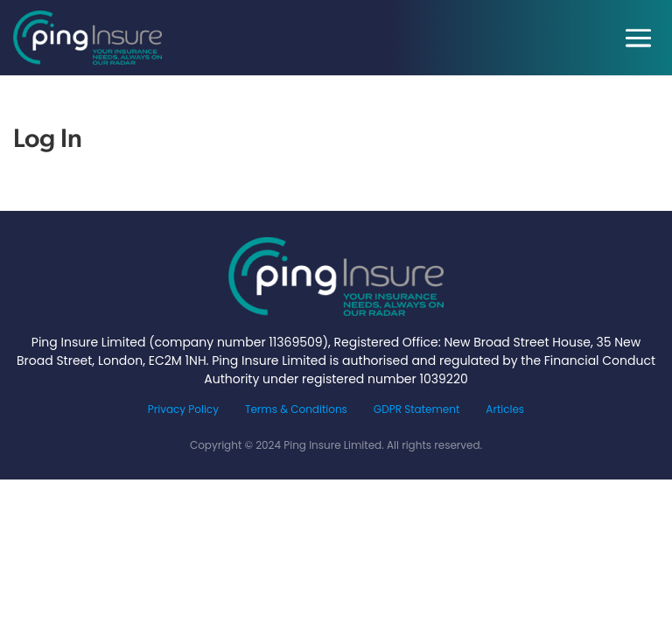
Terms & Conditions (296, 409)
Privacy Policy (183, 409)
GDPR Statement (416, 409)
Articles (505, 409)
